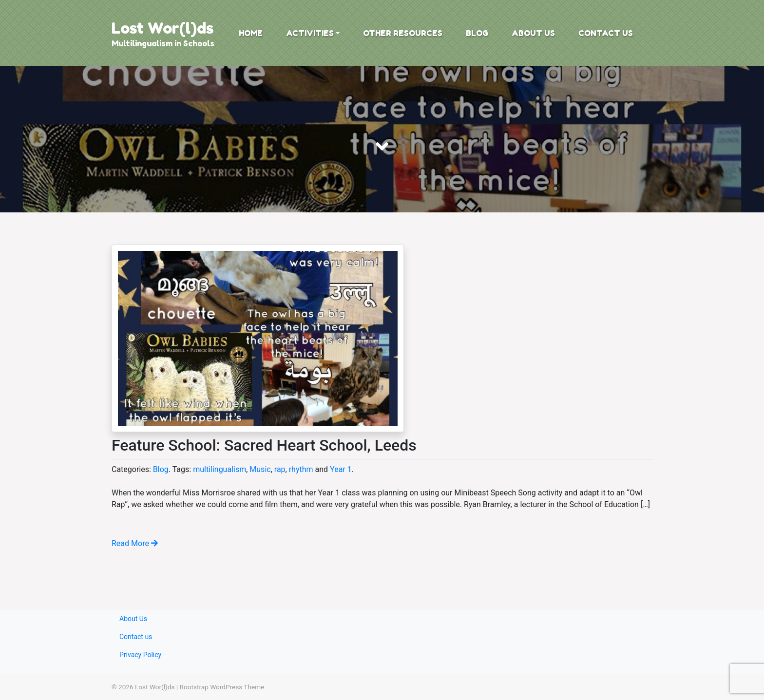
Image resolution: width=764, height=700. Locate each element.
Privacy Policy (140, 655)
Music (260, 469)
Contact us (606, 33)
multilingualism (220, 469)
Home (251, 33)
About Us (533, 33)
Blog (477, 33)
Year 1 (341, 469)
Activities (310, 33)
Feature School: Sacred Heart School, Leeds (264, 445)
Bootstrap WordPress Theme (222, 687)
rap (280, 469)
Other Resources (403, 33)
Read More (135, 543)
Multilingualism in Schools (163, 43)
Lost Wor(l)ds (162, 28)
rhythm (301, 469)
